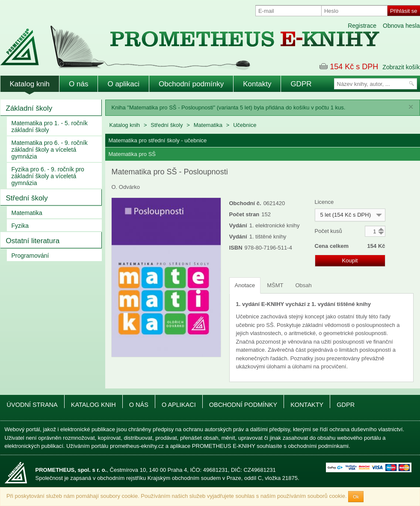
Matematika (27, 213)
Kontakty (257, 84)
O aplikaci (123, 84)
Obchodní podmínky (191, 84)
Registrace (362, 26)
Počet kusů (328, 231)
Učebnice (245, 125)
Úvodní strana (32, 405)
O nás (78, 84)
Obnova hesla (401, 26)
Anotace (245, 285)
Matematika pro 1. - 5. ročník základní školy (50, 126)
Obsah (303, 285)
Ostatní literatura (33, 241)
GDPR (301, 84)
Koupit (350, 260)
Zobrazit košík (401, 67)
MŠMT (275, 285)
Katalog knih (30, 84)
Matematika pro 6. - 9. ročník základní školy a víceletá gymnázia (50, 150)
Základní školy (29, 108)
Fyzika (20, 226)
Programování (30, 256)
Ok (356, 497)
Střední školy (27, 198)
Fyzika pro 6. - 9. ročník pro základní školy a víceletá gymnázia (48, 176)
